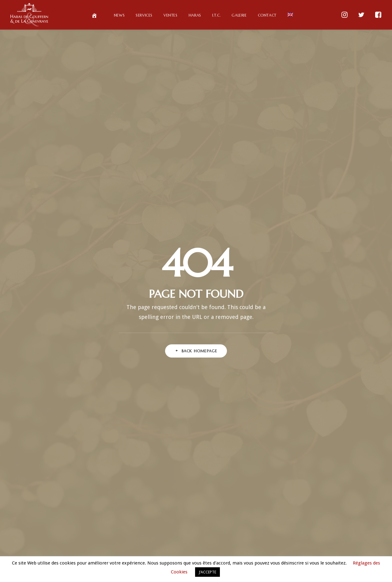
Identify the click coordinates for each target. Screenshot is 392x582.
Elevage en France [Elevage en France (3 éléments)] (329, 369)
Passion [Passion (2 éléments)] (284, 458)
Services (144, 15)
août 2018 (199, 470)
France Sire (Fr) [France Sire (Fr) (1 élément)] (304, 379)
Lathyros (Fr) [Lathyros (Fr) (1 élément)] (322, 418)
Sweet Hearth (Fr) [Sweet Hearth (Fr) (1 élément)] (325, 497)
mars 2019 (198, 444)
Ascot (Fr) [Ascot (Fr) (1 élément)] (300, 310)
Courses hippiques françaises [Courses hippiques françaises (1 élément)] (290, 340)
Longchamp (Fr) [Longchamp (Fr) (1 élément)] (288, 438)
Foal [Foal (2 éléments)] (274, 379)
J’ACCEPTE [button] (207, 572)
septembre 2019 (199, 418)
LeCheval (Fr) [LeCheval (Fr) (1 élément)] (284, 428)
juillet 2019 (198, 427)
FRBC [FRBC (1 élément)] (334, 379)
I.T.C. (217, 15)
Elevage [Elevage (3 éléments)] (321, 360)
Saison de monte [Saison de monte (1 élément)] (283, 497)
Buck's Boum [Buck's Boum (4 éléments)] (305, 320)
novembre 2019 (199, 401)
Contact (267, 15)
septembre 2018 (199, 461)
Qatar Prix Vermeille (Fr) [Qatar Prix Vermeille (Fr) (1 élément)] (291, 477)
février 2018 (198, 496)
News (119, 15)
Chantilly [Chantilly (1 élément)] (337, 320)
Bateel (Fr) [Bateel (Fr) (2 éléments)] (330, 310)
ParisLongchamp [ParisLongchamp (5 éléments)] (305, 448)
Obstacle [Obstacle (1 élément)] (270, 448)
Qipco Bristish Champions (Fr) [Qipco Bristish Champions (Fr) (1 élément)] (304, 487)
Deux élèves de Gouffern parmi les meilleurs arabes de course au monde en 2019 (196, 312)
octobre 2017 (199, 513)
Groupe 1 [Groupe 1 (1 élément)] (280, 399)
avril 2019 (199, 435)
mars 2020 (198, 392)
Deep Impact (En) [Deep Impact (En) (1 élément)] (285, 350)
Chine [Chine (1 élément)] (280, 330)
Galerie (239, 15)
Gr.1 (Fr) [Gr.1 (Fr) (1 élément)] (334, 389)
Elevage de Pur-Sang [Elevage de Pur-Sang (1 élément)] (282, 369)
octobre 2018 (199, 453)
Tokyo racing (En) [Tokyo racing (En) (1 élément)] (283, 507)
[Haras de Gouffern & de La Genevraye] (29, 15)
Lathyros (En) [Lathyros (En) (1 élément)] (287, 418)
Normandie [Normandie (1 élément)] (324, 438)
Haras (195, 15)
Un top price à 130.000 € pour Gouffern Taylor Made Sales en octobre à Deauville (196, 349)
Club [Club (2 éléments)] (302, 330)
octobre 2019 (199, 410)
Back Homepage (196, 170)
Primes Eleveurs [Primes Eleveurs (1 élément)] (318, 458)
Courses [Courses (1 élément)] (326, 330)
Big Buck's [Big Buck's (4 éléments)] (272, 320)
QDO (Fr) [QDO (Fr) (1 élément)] (332, 477)
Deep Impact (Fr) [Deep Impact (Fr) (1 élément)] (325, 350)
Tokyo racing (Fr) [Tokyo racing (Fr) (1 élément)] (326, 507)
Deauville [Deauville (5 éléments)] (337, 340)
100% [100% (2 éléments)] (274, 310)
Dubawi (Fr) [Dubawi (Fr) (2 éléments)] (291, 360)
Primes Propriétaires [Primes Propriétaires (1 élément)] (304, 467)
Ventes (171, 15)
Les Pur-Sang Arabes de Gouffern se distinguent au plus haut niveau (196, 330)
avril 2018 (199, 487)
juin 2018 (199, 478)
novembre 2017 (199, 504)
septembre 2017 (199, 521)
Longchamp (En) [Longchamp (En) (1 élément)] (322, 428)
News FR (304, 546)
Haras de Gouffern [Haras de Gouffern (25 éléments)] (319, 399)
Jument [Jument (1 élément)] (332, 409)
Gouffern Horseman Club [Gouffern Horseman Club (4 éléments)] (291, 389)
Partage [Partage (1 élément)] (340, 448)
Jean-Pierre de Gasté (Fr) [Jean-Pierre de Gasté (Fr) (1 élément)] (292, 409)
